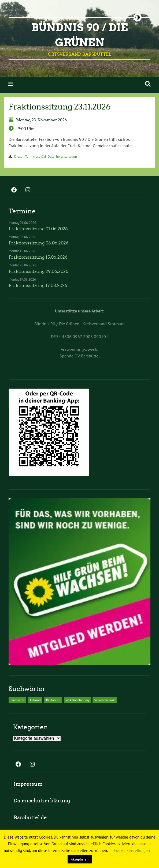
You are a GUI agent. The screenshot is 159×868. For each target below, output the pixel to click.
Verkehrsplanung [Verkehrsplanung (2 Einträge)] (77, 700)
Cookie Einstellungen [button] (132, 850)
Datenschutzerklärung (42, 801)
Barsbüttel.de (30, 818)
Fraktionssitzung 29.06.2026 (38, 271)
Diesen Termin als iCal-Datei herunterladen (46, 156)
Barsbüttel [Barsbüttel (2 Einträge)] (17, 700)
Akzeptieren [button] (80, 859)
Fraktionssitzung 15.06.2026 (38, 257)
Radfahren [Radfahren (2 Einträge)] (53, 700)
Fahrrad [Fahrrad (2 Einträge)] (35, 700)
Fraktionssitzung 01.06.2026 (38, 229)
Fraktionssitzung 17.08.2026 (38, 286)
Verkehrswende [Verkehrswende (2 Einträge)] (105, 700)
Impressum (28, 784)
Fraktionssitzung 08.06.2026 (39, 243)
